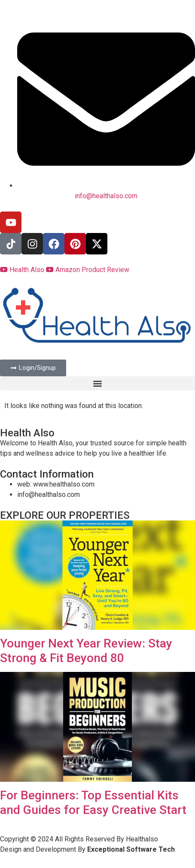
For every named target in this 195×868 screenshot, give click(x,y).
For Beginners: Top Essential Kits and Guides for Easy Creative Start (93, 803)
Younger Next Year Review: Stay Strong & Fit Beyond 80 (86, 651)
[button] (97, 383)
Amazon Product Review (88, 270)
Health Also (23, 270)
